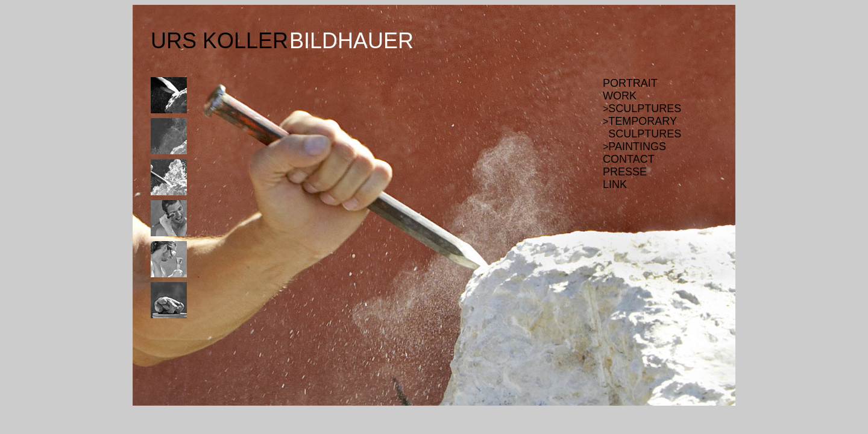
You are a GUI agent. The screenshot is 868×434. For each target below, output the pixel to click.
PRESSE (625, 172)
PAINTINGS (637, 146)
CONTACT (629, 159)
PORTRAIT (630, 83)
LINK (615, 184)
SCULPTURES (645, 108)
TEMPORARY (643, 121)
